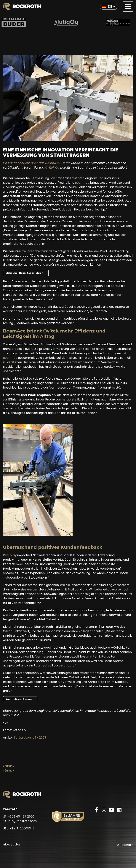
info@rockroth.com (20, 821)
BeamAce (82, 183)
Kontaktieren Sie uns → (20, 699)
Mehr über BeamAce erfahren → (26, 273)
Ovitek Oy (52, 168)
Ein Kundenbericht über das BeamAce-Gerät (36, 163)
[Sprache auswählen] (109, 7)
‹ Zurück (9, 766)
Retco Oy (10, 555)
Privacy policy (12, 845)
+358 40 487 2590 (19, 816)
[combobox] (109, 7)
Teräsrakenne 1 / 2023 (30, 738)
